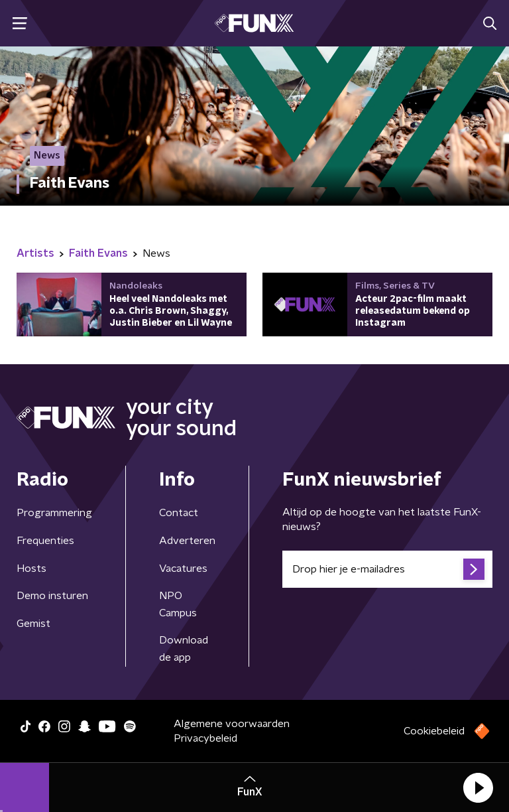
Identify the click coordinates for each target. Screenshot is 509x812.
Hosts (31, 569)
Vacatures (183, 569)
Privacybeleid (205, 738)
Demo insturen (52, 596)
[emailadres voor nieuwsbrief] (387, 569)
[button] (478, 787)
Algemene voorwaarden (232, 724)
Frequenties (45, 541)
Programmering (54, 513)
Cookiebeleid (434, 731)
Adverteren (187, 541)
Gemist (33, 624)
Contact (179, 513)
